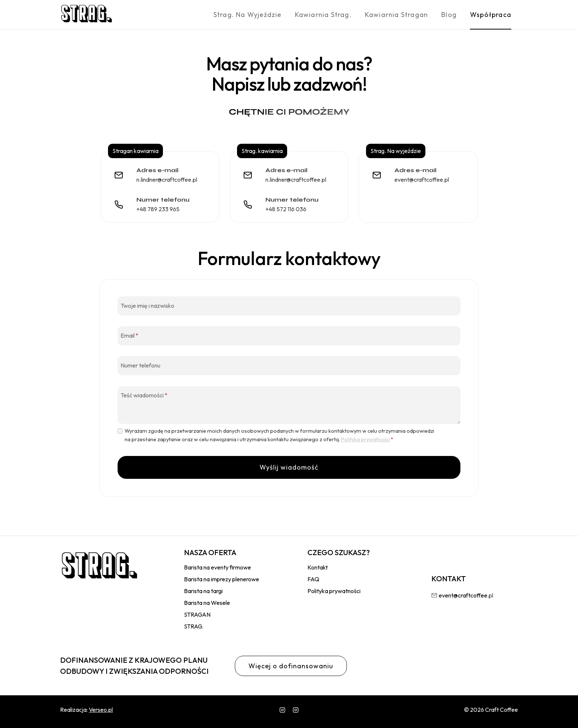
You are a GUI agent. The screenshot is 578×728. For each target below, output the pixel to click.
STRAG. (194, 626)
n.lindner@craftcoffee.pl (167, 180)
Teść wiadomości (144, 395)
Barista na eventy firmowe (217, 567)
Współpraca (491, 15)
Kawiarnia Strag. (323, 15)
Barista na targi (203, 591)
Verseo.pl (101, 710)
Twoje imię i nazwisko (147, 305)
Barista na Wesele (207, 603)
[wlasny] (296, 710)
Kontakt (318, 567)
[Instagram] (282, 710)
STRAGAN (197, 614)
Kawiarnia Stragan (396, 15)
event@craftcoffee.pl (422, 180)
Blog (449, 15)
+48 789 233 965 (158, 209)
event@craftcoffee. (464, 595)
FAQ (313, 579)
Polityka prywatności (365, 439)
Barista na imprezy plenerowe (222, 579)
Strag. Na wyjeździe (248, 15)
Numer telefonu (140, 365)
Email (129, 335)
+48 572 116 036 (286, 209)
